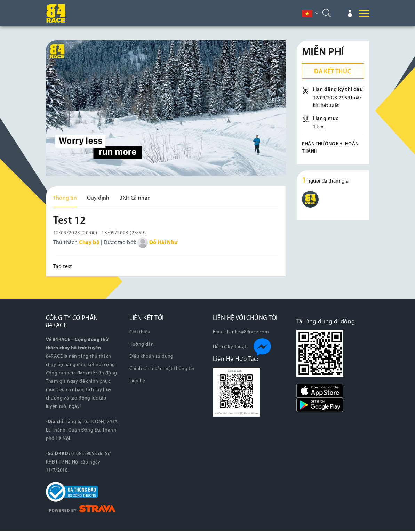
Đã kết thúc (333, 72)
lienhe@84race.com (248, 334)
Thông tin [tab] (65, 198)
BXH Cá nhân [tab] (135, 198)
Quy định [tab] (98, 198)
